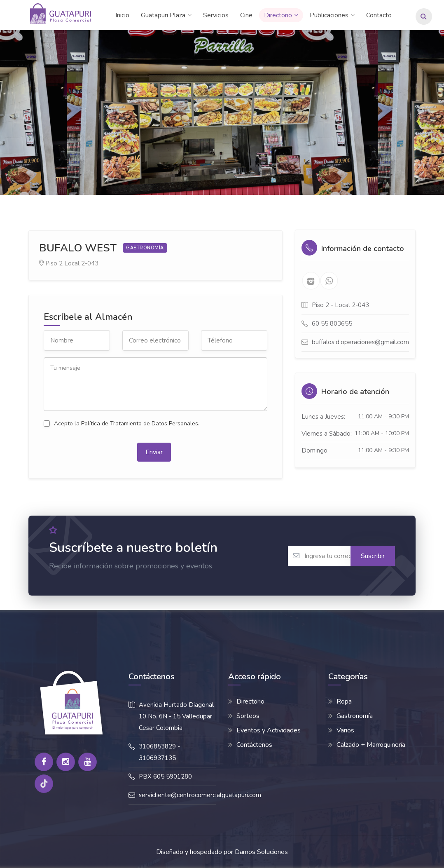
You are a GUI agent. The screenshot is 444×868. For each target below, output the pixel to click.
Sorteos (248, 716)
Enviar (154, 452)
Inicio (122, 15)
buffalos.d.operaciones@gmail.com (360, 342)
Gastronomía (355, 716)
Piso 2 (54, 263)
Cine (246, 15)
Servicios (216, 15)
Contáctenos (254, 745)
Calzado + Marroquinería (371, 745)
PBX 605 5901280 (165, 777)
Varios (345, 730)
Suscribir (373, 556)
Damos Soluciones (261, 852)
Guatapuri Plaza (163, 15)
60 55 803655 (332, 324)
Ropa (344, 701)
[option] (222, 113)
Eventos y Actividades (269, 730)
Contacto (379, 15)
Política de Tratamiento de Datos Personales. (140, 423)
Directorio (278, 15)
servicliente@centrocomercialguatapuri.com (200, 795)
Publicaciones (329, 15)
